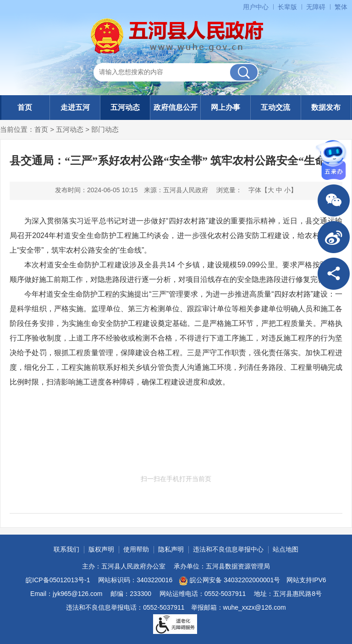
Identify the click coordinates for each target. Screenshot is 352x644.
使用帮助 (136, 549)
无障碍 (316, 7)
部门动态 (105, 129)
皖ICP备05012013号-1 (58, 580)
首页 (25, 107)
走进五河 (75, 107)
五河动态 (125, 107)
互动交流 (275, 107)
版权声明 (101, 549)
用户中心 (256, 7)
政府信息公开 (176, 107)
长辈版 (287, 7)
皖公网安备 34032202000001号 (229, 581)
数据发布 (326, 107)
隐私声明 (171, 549)
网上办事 (225, 107)
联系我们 (66, 549)
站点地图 (286, 549)
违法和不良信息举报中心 (228, 549)
